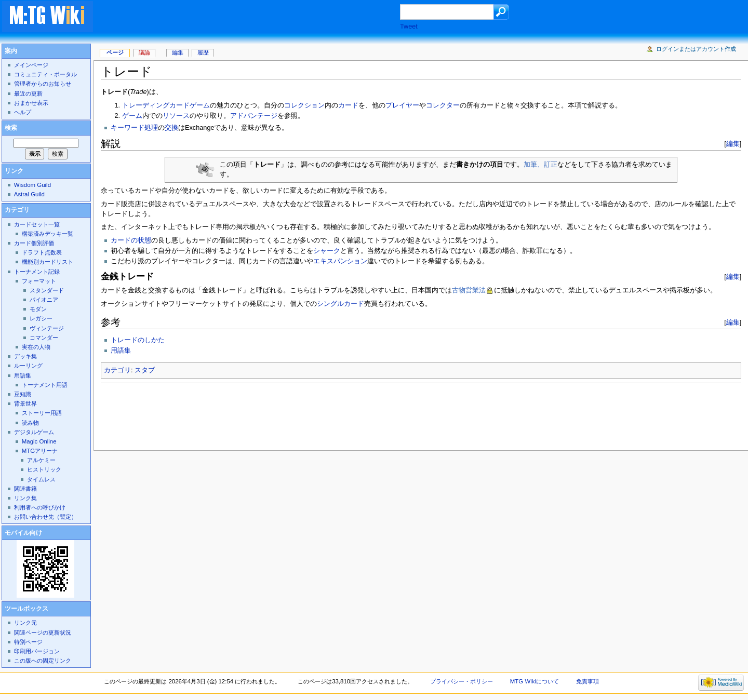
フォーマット (39, 281)
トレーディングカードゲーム (166, 105)
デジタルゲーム (34, 432)
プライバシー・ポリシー (462, 681)
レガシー (41, 318)
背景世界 (25, 403)
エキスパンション (340, 261)
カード (348, 105)
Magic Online (39, 441)
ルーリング (28, 366)
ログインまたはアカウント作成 (696, 49)
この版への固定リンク (43, 661)
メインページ (31, 65)
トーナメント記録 (37, 272)
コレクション (304, 105)
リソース (176, 116)
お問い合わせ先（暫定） (45, 517)
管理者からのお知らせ (43, 84)
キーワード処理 (134, 128)
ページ (115, 52)
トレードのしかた (138, 340)
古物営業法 (469, 290)
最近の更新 (28, 93)
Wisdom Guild (32, 185)
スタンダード (47, 290)
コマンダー (44, 338)
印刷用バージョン (37, 651)
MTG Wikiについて (535, 681)
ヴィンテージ (47, 328)
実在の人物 (36, 347)
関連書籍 (25, 489)
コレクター (443, 105)
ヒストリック (44, 469)
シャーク (327, 251)
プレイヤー (402, 105)
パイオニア (44, 300)
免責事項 (587, 681)
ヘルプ (23, 112)
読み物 (30, 423)
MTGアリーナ (40, 451)
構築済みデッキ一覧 (48, 234)
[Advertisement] (257, 18)
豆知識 (23, 394)
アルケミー (41, 460)
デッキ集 (25, 356)
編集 (733, 144)
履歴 (203, 52)
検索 (11, 128)
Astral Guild (29, 194)
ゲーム (132, 116)
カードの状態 (131, 240)
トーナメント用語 (45, 385)
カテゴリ (117, 370)
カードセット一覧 (37, 224)
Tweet (409, 26)
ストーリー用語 (42, 413)
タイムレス (41, 479)
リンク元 (25, 623)
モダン (38, 309)
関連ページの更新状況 (43, 632)
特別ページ (28, 642)
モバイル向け (23, 533)
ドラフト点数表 (42, 252)
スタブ (145, 370)
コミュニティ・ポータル (45, 74)
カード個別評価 (34, 243)
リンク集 (25, 498)
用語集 (121, 351)
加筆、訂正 (540, 165)
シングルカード (340, 304)
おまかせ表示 (31, 103)
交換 (171, 128)
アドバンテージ (254, 116)
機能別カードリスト (48, 262)
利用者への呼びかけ (40, 507)
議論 (144, 52)
